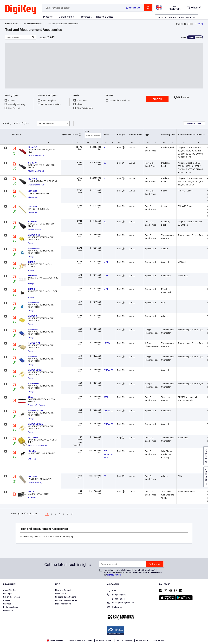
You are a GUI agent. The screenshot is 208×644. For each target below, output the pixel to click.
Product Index (11, 24)
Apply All (157, 99)
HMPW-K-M (34, 343)
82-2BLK (33, 451)
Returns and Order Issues (66, 600)
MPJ (106, 262)
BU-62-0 (32, 163)
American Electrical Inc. (38, 446)
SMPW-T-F (33, 302)
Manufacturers (66, 17)
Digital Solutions (10, 607)
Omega (31, 243)
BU (105, 147)
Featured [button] (46, 123)
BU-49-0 (33, 179)
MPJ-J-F (33, 289)
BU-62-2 (33, 147)
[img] (20, 10)
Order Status (61, 594)
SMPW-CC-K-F (35, 370)
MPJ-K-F (33, 262)
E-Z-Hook (32, 459)
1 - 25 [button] (15, 123)
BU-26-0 (32, 221)
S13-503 (33, 207)
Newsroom (8, 611)
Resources (85, 17)
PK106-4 (33, 476)
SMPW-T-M (34, 248)
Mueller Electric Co (36, 156)
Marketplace (9, 594)
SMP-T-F (32, 356)
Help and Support (63, 590)
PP (105, 476)
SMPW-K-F (33, 316)
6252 (31, 397)
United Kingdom (55, 641)
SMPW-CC (108, 370)
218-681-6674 (116, 599)
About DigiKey (10, 590)
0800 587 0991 (117, 595)
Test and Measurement (32, 24)
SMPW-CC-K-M (36, 424)
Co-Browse (114, 607)
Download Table (194, 123)
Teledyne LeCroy (35, 482)
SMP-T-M (33, 329)
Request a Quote (105, 17)
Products (48, 17)
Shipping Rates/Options (66, 597)
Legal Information (63, 604)
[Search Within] (18, 37)
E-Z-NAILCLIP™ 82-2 (109, 454)
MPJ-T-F (33, 275)
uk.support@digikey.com (121, 603)
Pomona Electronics (36, 405)
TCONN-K (33, 437)
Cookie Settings (158, 641)
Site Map (7, 604)
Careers (7, 600)
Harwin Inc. (33, 197)
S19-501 (33, 191)
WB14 (31, 492)
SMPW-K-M (34, 235)
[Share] (199, 24)
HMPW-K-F (34, 383)
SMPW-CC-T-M (36, 410)
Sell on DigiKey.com (12, 597)
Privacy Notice (114, 575)
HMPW (107, 343)
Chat (112, 591)
